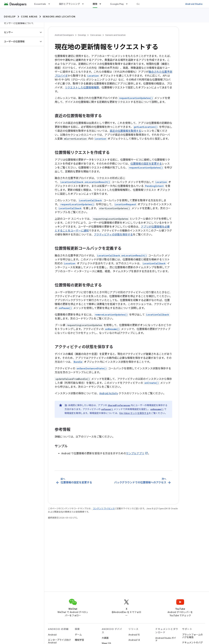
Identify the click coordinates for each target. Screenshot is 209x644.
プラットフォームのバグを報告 (192, 636)
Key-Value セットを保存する (134, 413)
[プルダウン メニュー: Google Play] (128, 4)
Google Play (117, 4)
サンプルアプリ (135, 454)
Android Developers (64, 35)
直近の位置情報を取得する (125, 131)
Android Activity (109, 393)
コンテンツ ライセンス (104, 509)
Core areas (29, 17)
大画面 (105, 638)
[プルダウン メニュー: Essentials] (51, 4)
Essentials (40, 4)
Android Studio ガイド (166, 639)
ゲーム (78, 635)
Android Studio (194, 4)
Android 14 (134, 640)
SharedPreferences (119, 405)
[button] (19, 32)
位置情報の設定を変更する (146, 164)
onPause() (65, 308)
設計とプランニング (69, 4)
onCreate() (152, 383)
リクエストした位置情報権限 (82, 88)
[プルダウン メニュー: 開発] (102, 4)
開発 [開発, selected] (95, 4)
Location (93, 76)
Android (52, 635)
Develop (10, 17)
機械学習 (79, 640)
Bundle (78, 362)
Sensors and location (59, 17)
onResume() (112, 329)
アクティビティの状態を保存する (113, 235)
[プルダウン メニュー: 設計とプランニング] (84, 4)
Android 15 (134, 635)
